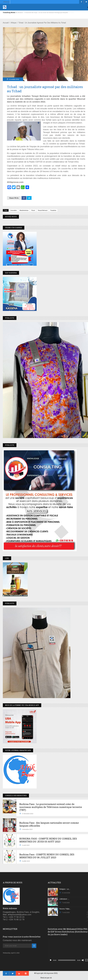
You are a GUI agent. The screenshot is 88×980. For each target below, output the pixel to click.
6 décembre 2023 (27, 829)
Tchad (33, 210)
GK (51, 978)
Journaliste (13, 210)
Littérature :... (64, 899)
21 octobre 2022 (14, 79)
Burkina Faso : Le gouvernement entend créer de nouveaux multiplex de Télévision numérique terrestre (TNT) (51, 807)
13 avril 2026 (66, 893)
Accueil (6, 23)
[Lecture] (51, 960)
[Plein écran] (86, 960)
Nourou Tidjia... (65, 909)
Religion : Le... (65, 889)
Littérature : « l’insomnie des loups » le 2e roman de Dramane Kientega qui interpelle (42, 13)
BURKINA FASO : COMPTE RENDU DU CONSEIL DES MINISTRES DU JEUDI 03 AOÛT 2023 (48, 840)
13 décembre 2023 (27, 814)
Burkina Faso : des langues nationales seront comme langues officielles (49, 824)
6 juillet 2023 (26, 861)
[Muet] (83, 960)
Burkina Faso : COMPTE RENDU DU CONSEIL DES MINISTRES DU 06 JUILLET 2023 (47, 856)
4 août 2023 (26, 845)
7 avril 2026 (66, 903)
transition (53, 210)
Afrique (14, 23)
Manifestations (24, 210)
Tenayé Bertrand (43, 210)
